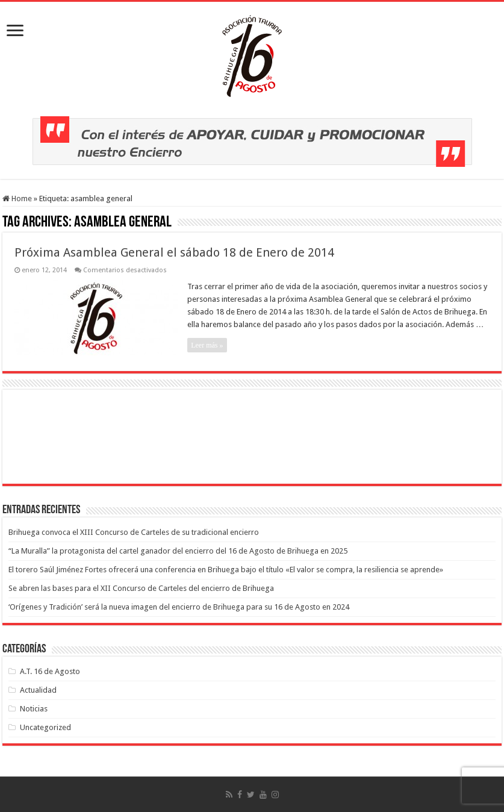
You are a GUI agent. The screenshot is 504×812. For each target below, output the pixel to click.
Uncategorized (45, 727)
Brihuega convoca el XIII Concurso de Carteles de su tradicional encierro (134, 532)
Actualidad (38, 690)
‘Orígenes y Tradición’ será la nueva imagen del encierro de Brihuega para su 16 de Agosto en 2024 (179, 607)
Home (17, 198)
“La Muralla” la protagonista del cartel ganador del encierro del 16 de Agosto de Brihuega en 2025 (178, 551)
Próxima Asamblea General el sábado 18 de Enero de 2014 (174, 252)
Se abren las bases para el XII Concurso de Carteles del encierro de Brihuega (141, 588)
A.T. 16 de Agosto (50, 671)
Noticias (34, 709)
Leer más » (207, 345)
